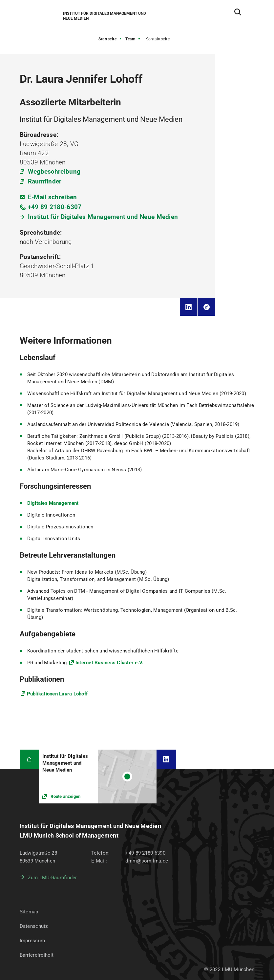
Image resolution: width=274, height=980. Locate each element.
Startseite (107, 39)
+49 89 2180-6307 (55, 207)
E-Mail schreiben (53, 197)
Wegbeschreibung (54, 171)
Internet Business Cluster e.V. (109, 663)
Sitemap (29, 912)
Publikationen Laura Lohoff (57, 694)
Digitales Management (53, 503)
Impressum (32, 941)
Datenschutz (34, 926)
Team (130, 39)
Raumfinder (45, 181)
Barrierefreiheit (37, 955)
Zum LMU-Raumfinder (53, 878)
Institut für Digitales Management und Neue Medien (103, 217)
